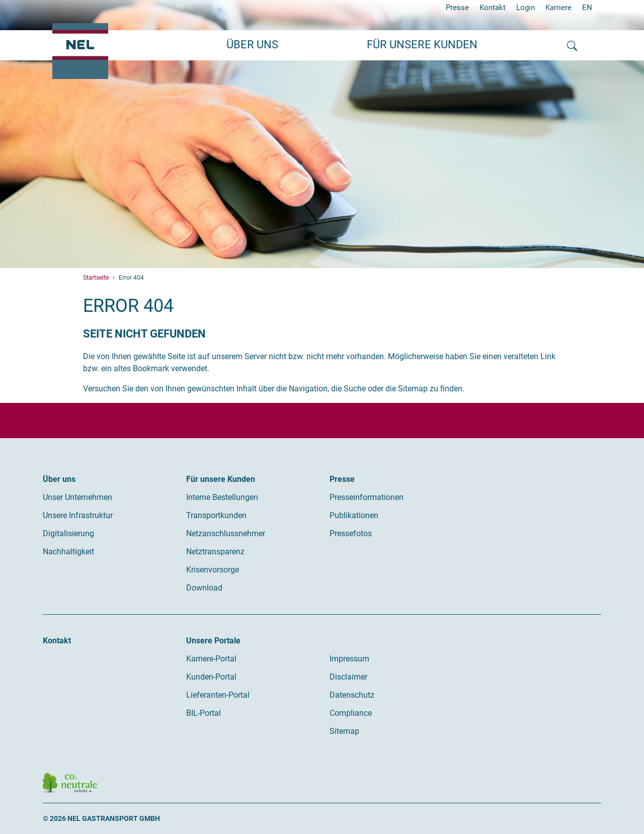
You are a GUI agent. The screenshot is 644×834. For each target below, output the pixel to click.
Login (526, 8)
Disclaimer (348, 677)
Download (204, 588)
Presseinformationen (367, 497)
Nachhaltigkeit (68, 552)
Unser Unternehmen (77, 497)
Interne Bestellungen (222, 497)
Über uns (59, 479)
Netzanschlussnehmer (226, 533)
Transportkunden (216, 515)
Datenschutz (352, 695)
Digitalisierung (68, 533)
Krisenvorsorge (213, 570)
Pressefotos (351, 533)
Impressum (349, 659)
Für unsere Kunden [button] (422, 45)
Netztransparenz (215, 552)
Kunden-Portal (211, 677)
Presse (457, 8)
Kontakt (493, 8)
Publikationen (354, 515)
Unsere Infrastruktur (78, 515)
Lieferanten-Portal (218, 695)
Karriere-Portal (211, 659)
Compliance (351, 713)
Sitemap (344, 731)
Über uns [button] (252, 45)
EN (587, 8)
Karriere (558, 8)
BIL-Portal (204, 713)
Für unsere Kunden (221, 479)
